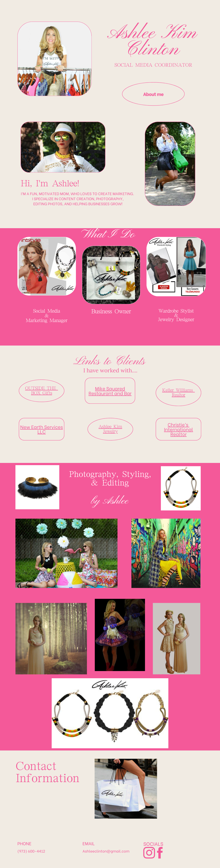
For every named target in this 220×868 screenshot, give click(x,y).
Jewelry (110, 423)
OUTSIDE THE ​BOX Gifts (41, 382)
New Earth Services (41, 418)
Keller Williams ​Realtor (179, 384)
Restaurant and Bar (110, 385)
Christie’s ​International (178, 418)
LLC (42, 423)
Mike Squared (110, 380)
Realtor (178, 426)
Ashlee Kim (110, 418)
